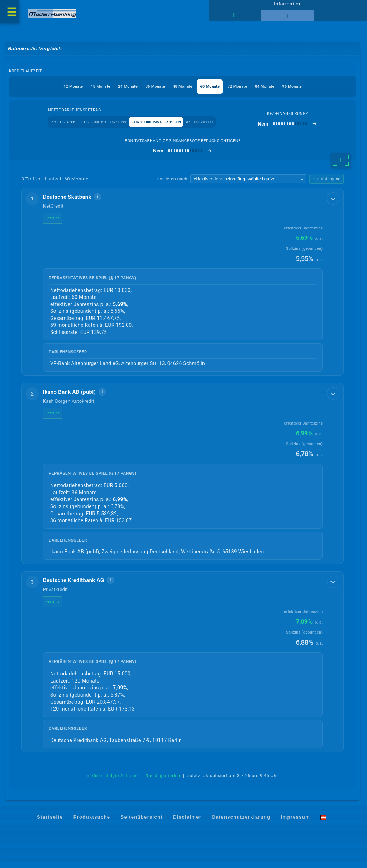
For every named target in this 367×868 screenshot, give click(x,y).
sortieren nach (172, 184)
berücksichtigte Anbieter (113, 782)
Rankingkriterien (163, 782)
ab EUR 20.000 (231, 126)
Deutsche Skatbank (72, 202)
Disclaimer (187, 823)
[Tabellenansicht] (235, 18)
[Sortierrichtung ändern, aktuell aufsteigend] (327, 184)
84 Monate (280, 90)
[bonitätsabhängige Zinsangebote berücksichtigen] (183, 156)
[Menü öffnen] (11, 13)
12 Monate (53, 90)
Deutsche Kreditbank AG (78, 586)
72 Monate (247, 90)
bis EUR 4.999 (51, 126)
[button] (183, 287)
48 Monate (183, 90)
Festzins (57, 223)
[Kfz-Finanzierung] (306, 128)
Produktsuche (92, 823)
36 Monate (150, 90)
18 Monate (85, 90)
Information (288, 6)
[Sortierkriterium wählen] (248, 184)
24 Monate (118, 90)
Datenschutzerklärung (241, 823)
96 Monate (312, 90)
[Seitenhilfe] (340, 18)
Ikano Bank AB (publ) (74, 398)
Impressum (295, 823)
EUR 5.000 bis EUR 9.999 (104, 126)
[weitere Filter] (341, 165)
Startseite (50, 823)
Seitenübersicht (142, 823)
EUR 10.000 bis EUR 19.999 (173, 126)
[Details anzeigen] (334, 203)
